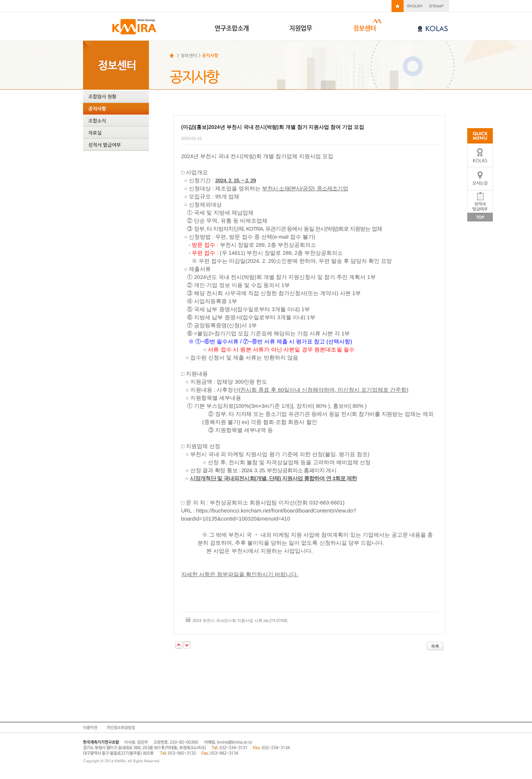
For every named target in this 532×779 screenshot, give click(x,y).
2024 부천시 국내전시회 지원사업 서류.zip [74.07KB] (240, 620)
